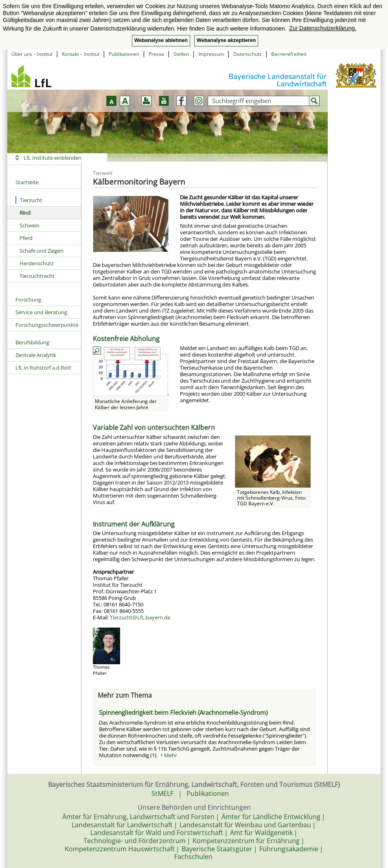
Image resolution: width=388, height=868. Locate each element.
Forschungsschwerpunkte (47, 325)
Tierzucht (29, 200)
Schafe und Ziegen (42, 251)
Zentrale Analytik (36, 355)
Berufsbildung (32, 342)
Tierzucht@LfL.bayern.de (140, 617)
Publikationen (124, 54)
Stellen (181, 54)
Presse (156, 54)
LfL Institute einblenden (53, 158)
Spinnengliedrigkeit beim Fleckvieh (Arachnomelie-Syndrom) (183, 712)
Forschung (28, 300)
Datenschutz (248, 54)
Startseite (27, 182)
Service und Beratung (41, 312)
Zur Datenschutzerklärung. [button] (323, 28)
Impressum (211, 54)
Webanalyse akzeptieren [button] (226, 40)
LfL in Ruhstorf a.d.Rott (43, 368)
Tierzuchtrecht (37, 276)
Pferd (26, 238)
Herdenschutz (37, 263)
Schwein (30, 225)
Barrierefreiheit (289, 54)
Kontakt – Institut (81, 54)
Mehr (171, 755)
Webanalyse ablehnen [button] (161, 40)
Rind (25, 213)
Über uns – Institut (32, 54)
